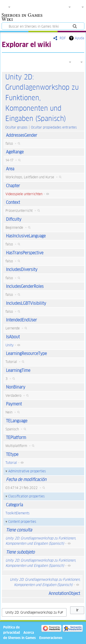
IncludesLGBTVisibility (26, 303)
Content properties (22, 522)
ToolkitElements (18, 513)
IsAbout (13, 337)
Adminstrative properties (27, 471)
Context (13, 202)
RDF (63, 38)
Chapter (13, 186)
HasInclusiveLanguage (26, 236)
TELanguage (17, 421)
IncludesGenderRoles (25, 286)
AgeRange (15, 152)
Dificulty (14, 219)
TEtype (12, 454)
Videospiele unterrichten (24, 194)
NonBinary (16, 387)
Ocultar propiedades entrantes (54, 127)
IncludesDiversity (22, 269)
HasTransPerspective (25, 253)
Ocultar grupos (16, 127)
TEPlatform (16, 438)
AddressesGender (22, 135)
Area (10, 169)
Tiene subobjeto (20, 552)
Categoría (14, 505)
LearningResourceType (26, 354)
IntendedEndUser (21, 320)
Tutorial (11, 463)
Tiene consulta (19, 530)
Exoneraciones (51, 638)
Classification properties (26, 496)
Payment (14, 404)
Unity (10, 345)
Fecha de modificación (26, 480)
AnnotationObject (64, 593)
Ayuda (79, 38)
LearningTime (18, 370)
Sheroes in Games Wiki (22, 18)
